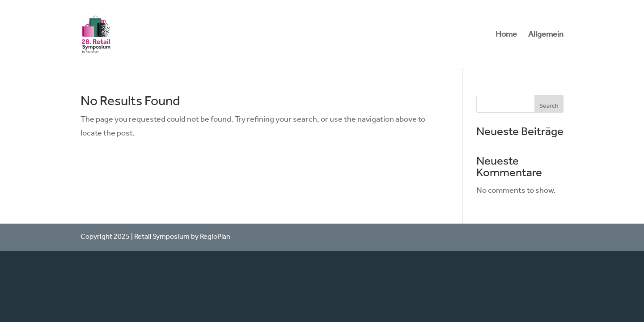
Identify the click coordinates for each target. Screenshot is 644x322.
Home (506, 37)
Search (549, 106)
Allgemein (546, 37)
